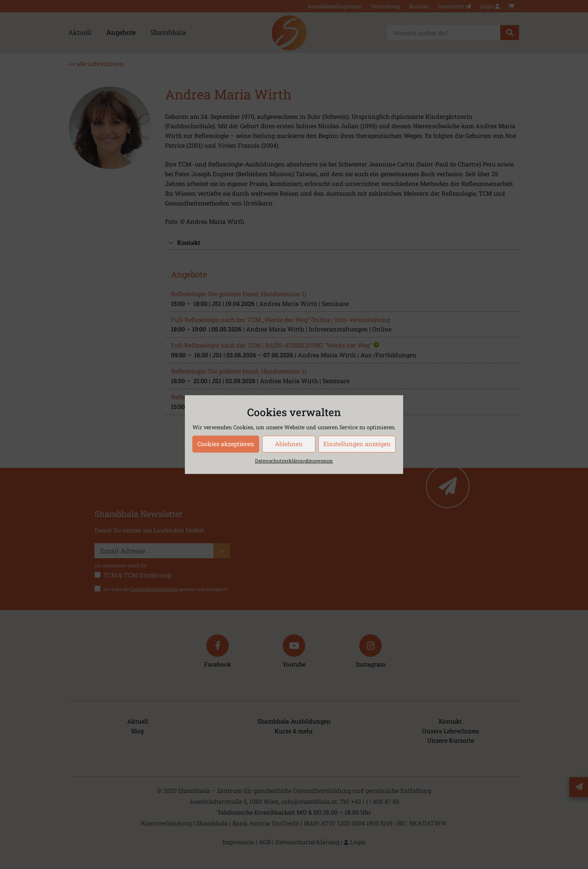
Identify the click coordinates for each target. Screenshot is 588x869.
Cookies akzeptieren (226, 444)
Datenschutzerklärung (281, 461)
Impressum (320, 461)
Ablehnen (289, 444)
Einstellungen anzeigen (357, 444)
